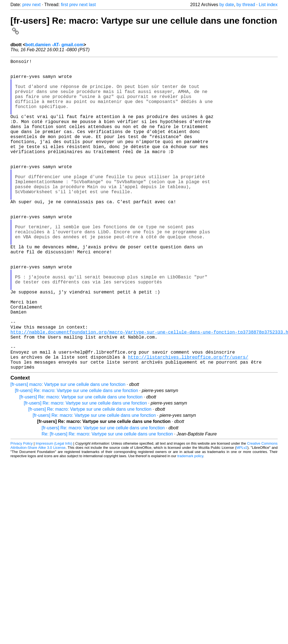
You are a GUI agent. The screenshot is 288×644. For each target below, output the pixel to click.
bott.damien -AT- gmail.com (54, 45)
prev (27, 5)
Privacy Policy (22, 512)
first (65, 5)
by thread (246, 5)
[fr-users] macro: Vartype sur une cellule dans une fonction (68, 453)
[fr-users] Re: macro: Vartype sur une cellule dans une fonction (77, 460)
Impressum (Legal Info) (54, 512)
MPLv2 (242, 517)
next (36, 5)
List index (268, 5)
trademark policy (190, 525)
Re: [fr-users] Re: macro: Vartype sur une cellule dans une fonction (107, 503)
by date (227, 5)
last (92, 5)
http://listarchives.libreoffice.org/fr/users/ (188, 424)
